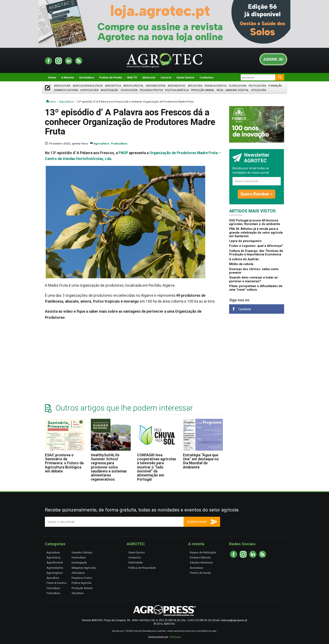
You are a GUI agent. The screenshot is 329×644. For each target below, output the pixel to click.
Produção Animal (203, 90)
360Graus (175, 637)
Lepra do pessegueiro (245, 241)
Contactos (206, 77)
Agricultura (62, 86)
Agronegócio (177, 86)
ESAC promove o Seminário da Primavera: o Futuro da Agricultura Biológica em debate (64, 463)
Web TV (132, 77)
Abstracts (149, 77)
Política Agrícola (177, 90)
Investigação (110, 90)
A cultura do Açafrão (244, 259)
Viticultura (258, 90)
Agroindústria (156, 86)
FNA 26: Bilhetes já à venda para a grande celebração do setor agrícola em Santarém (256, 233)
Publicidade (136, 563)
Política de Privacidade (142, 568)
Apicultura (195, 86)
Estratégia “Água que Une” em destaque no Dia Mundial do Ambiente (201, 461)
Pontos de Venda (111, 77)
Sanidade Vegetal (237, 90)
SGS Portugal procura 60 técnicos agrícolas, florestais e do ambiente (255, 222)
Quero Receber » (257, 194)
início (51, 101)
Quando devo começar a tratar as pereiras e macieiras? (253, 279)
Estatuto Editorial (200, 557)
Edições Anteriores (201, 563)
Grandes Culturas (66, 90)
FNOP (123, 153)
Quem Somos (185, 77)
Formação (275, 86)
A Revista (68, 77)
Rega (220, 90)
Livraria (166, 77)
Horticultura (89, 90)
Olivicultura (129, 90)
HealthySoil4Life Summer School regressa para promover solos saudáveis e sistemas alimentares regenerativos (109, 467)
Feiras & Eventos (216, 86)
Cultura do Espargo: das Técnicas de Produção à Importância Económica (256, 253)
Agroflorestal (133, 86)
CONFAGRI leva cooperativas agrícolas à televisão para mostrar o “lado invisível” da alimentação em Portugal (157, 467)
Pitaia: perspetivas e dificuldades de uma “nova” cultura (256, 288)
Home (52, 77)
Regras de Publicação (203, 552)
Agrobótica (113, 86)
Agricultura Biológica (88, 86)
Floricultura (238, 86)
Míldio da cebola (241, 264)
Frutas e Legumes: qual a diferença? (256, 246)
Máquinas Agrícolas (84, 568)
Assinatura (87, 77)
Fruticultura (257, 86)
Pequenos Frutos (151, 90)
